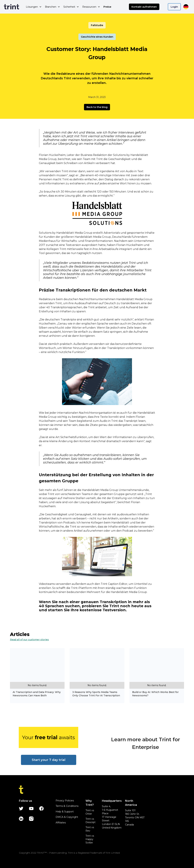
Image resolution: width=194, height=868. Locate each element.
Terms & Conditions (67, 806)
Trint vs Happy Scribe (90, 839)
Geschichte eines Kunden (97, 37)
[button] (34, 7)
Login (174, 7)
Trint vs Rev (90, 829)
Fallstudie (97, 25)
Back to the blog (97, 107)
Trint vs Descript (90, 821)
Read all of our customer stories (29, 640)
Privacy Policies (65, 801)
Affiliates (61, 823)
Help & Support (65, 812)
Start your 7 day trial (49, 760)
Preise (107, 7)
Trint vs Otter (90, 812)
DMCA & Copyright (67, 817)
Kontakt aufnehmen (144, 7)
